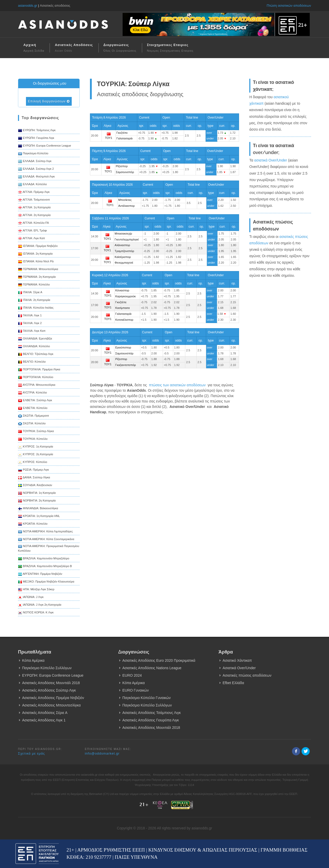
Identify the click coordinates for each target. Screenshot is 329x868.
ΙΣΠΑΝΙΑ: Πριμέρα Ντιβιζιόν (38, 246)
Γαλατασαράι (125, 138)
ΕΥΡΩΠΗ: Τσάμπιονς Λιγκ (37, 131)
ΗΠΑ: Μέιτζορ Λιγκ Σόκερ (36, 590)
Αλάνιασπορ (122, 245)
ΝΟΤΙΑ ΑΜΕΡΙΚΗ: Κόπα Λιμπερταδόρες (45, 532)
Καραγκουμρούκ (126, 296)
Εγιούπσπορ (123, 347)
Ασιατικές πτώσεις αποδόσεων (247, 675)
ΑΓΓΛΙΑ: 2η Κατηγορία (34, 216)
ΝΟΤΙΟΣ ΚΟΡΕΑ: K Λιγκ (36, 613)
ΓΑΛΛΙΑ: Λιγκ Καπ (32, 331)
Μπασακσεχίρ (123, 234)
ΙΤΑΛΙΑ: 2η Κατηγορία (34, 300)
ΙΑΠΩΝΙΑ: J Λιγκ (31, 597)
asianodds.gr (28, 6)
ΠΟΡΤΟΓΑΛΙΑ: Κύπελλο (36, 378)
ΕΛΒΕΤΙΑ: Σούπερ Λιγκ (35, 401)
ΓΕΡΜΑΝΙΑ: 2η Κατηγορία (37, 277)
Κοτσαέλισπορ (124, 320)
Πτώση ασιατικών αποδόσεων (289, 6)
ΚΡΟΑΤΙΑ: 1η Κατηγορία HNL (39, 516)
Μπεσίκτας (125, 200)
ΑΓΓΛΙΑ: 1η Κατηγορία (34, 208)
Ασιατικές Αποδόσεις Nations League (152, 668)
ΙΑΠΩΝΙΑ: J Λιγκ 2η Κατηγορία (40, 605)
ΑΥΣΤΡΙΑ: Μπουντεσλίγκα (37, 385)
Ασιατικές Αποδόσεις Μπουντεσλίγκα (51, 705)
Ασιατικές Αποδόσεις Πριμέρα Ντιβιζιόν (53, 698)
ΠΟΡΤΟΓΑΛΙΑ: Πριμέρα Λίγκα (39, 370)
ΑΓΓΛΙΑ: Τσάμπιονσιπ (34, 200)
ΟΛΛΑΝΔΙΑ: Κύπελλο (34, 347)
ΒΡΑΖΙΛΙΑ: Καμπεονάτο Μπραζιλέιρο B (45, 567)
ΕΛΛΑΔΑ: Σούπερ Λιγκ (35, 162)
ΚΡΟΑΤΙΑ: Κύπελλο (33, 524)
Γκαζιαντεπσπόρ (125, 365)
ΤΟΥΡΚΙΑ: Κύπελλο (33, 439)
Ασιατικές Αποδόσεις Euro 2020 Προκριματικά (159, 660)
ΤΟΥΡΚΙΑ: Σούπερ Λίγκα (36, 432)
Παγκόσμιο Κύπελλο (33, 154)
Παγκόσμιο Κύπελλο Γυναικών (147, 698)
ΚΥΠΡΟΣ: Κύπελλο (33, 462)
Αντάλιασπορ (126, 206)
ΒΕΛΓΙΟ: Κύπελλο (32, 362)
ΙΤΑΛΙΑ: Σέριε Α (30, 293)
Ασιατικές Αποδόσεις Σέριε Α (45, 713)
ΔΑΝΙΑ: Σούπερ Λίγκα (34, 478)
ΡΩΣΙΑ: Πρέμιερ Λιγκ (33, 470)
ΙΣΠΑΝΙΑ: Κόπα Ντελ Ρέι (36, 262)
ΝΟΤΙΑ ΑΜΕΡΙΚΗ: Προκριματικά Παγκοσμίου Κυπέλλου (49, 548)
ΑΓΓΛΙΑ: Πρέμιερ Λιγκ (34, 192)
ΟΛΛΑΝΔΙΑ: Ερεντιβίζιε (35, 339)
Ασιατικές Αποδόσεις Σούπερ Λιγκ (49, 690)
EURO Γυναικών (136, 690)
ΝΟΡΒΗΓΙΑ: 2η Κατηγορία (37, 501)
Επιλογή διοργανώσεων (49, 101)
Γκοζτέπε (122, 133)
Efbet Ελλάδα (233, 683)
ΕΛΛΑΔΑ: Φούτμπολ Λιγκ (36, 177)
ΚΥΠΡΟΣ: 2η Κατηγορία (35, 455)
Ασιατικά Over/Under (239, 668)
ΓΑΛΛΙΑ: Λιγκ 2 (30, 324)
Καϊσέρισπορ (123, 257)
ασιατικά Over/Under (271, 160)
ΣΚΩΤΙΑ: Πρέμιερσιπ (34, 416)
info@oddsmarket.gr (102, 753)
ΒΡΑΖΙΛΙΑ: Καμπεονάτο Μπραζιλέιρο (44, 559)
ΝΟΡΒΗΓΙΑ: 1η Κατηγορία (37, 493)
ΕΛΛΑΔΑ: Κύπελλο (32, 185)
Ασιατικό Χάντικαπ (237, 660)
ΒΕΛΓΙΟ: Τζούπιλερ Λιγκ (36, 354)
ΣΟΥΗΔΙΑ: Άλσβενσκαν (35, 486)
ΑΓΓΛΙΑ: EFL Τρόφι (32, 231)
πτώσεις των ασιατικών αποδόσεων (177, 385)
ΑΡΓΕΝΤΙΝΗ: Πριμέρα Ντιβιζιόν (40, 574)
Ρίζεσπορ (122, 166)
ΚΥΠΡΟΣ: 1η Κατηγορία (35, 447)
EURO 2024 (132, 675)
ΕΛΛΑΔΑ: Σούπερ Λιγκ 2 (36, 169)
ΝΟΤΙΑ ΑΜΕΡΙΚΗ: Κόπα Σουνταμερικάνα (46, 540)
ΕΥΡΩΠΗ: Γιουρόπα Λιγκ (36, 138)
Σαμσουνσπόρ (125, 172)
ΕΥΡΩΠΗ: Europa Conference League (44, 146)
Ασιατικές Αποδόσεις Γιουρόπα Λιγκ (151, 720)
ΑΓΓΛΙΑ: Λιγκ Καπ (31, 239)
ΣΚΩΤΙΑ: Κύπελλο (32, 424)
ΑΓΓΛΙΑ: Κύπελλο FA (33, 223)
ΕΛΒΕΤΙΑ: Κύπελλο (33, 408)
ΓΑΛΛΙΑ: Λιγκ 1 (30, 316)
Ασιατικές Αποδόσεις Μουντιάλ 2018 (51, 683)
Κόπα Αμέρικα (33, 660)
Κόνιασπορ (122, 290)
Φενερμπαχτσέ (124, 263)
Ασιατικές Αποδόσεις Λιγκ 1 (44, 720)
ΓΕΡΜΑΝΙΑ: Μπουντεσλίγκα (38, 270)
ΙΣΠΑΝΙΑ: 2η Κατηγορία (35, 254)
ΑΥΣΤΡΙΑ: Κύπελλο (32, 393)
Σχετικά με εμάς (31, 753)
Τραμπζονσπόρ (124, 251)
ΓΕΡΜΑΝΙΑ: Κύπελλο (34, 285)
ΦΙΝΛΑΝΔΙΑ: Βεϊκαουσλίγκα (38, 509)
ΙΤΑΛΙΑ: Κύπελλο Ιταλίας (36, 308)
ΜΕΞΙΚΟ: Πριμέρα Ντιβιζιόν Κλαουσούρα (46, 582)
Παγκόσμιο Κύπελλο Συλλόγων (47, 668)
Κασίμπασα (123, 308)
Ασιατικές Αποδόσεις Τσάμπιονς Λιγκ (152, 713)
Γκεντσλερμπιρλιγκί (127, 239)
